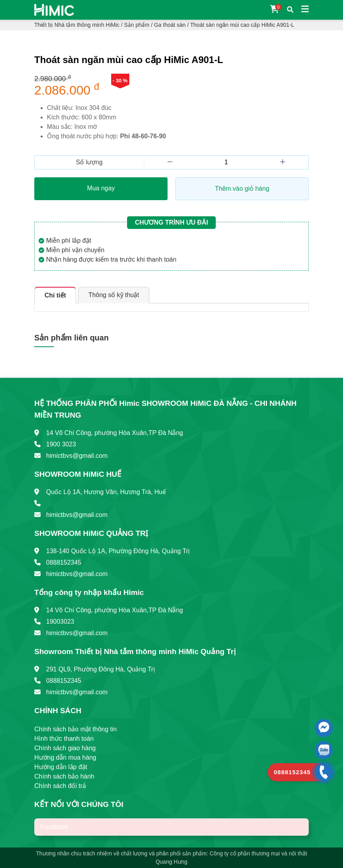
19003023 (60, 622)
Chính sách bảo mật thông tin (75, 729)
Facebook (54, 827)
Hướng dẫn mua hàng (65, 757)
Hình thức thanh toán (64, 739)
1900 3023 (61, 444)
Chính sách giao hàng (65, 748)
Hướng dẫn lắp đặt (61, 767)
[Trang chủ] (54, 9)
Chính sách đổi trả (60, 786)
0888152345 (64, 562)
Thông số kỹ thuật (114, 295)
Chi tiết (55, 295)
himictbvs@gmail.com (77, 456)
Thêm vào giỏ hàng (242, 189)
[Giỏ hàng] (275, 10)
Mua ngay (101, 188)
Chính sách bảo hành (64, 776)
